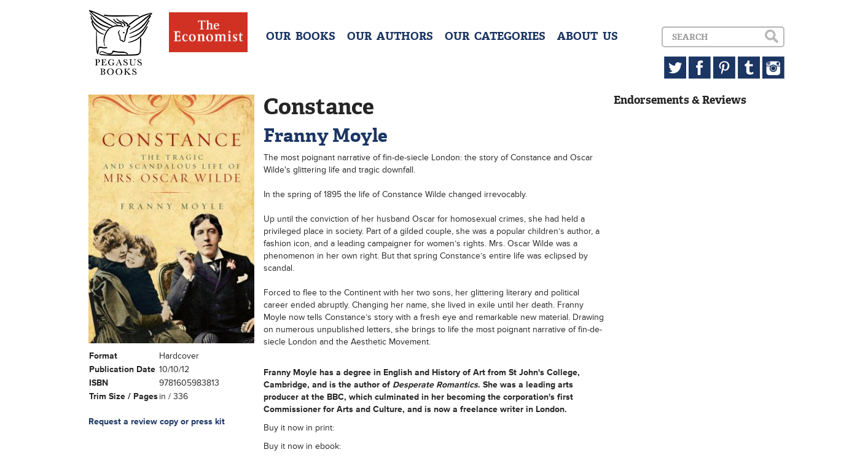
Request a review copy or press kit (157, 422)
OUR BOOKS (301, 36)
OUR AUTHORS (390, 36)
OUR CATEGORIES (495, 36)
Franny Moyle (326, 135)
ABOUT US (588, 36)
